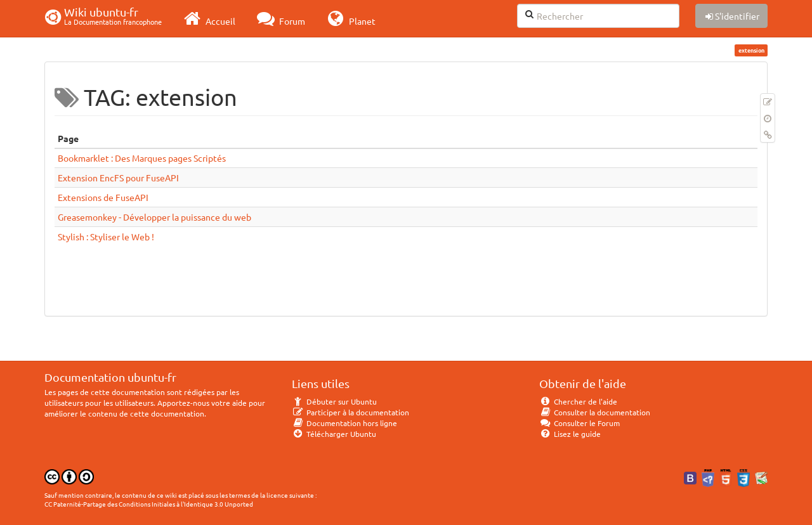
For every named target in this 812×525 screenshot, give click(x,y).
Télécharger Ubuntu (334, 434)
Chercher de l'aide (578, 401)
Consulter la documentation (595, 412)
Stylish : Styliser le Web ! (106, 237)
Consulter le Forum (580, 423)
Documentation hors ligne (344, 423)
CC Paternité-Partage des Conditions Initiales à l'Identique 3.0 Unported (149, 504)
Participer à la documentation (350, 412)
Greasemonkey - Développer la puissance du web (154, 217)
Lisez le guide (570, 434)
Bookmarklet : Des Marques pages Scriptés (142, 158)
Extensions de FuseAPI (103, 197)
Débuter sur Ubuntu (334, 401)
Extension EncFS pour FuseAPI (118, 178)
